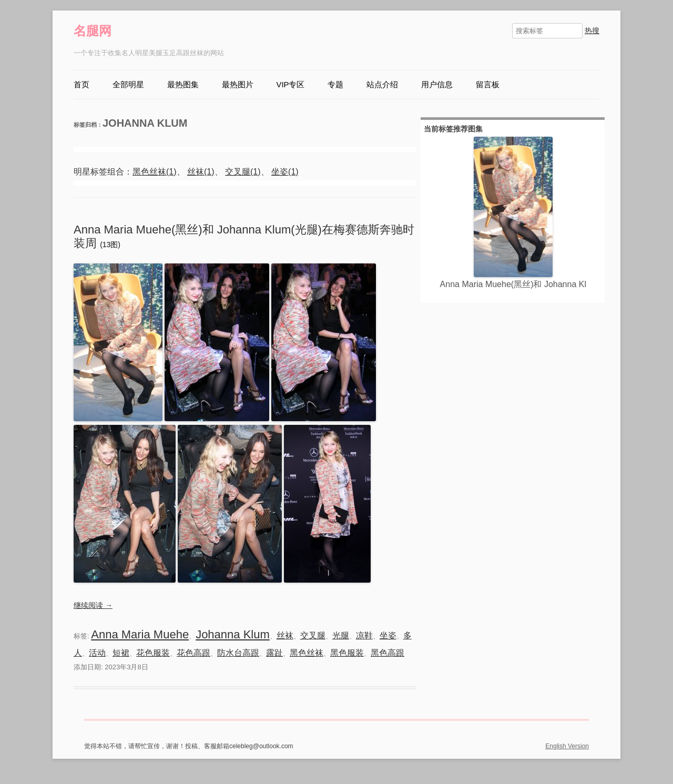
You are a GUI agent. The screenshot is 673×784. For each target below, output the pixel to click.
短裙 (121, 653)
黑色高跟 (388, 653)
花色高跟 (193, 653)
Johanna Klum (233, 634)
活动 (97, 653)
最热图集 (183, 85)
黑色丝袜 (307, 653)
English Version (567, 746)
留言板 (488, 85)
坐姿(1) (285, 172)
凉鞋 (364, 635)
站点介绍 (382, 85)
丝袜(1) (201, 172)
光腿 (341, 635)
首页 (81, 85)
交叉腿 (313, 635)
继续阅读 (93, 605)
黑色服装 (347, 653)
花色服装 (153, 653)
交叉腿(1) (243, 172)
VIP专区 (291, 85)
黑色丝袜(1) (155, 172)
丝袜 (285, 635)
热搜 (592, 30)
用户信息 (437, 85)
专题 (335, 85)
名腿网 (93, 31)
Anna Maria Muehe (140, 634)
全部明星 (128, 85)
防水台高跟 (238, 653)
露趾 (274, 653)
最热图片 (238, 85)
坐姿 (388, 635)
